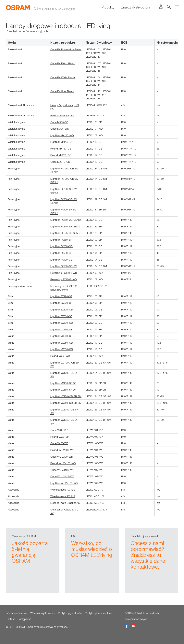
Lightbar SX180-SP (61, 296)
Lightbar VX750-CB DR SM (66, 403)
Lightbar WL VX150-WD (64, 483)
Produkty (108, 7)
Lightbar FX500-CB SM (64, 266)
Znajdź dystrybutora (136, 7)
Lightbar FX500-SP (61, 253)
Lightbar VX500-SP (61, 336)
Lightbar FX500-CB (61, 260)
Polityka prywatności (70, 613)
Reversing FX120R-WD (64, 273)
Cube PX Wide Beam (63, 77)
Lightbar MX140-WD (62, 135)
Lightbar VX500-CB (62, 349)
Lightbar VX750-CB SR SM (66, 396)
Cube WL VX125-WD (62, 476)
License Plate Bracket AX (65, 503)
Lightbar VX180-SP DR (63, 390)
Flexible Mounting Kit (62, 115)
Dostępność (24, 619)
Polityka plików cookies (98, 613)
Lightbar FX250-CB (61, 246)
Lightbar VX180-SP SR (63, 383)
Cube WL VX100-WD (62, 470)
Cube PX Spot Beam (62, 91)
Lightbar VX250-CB (62, 343)
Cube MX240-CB (60, 162)
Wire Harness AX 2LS (63, 496)
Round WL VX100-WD (63, 463)
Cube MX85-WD (60, 129)
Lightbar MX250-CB (62, 142)
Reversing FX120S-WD (63, 279)
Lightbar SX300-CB (62, 309)
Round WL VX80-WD (62, 450)
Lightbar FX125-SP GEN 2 (65, 233)
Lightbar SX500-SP (61, 316)
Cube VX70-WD (59, 443)
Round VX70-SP (60, 437)
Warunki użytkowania (43, 613)
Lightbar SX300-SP (61, 303)
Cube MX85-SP (59, 122)
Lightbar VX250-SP (61, 329)
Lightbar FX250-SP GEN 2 (65, 226)
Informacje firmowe (17, 613)
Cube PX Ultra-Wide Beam (66, 49)
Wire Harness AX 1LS (63, 490)
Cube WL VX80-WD (62, 457)
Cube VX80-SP (59, 430)
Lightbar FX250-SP (61, 240)
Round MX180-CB (61, 149)
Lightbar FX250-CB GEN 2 (66, 220)
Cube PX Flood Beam (63, 63)
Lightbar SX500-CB (62, 323)
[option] (33, 561)
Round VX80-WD (60, 356)
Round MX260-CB (61, 155)
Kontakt (10, 619)
